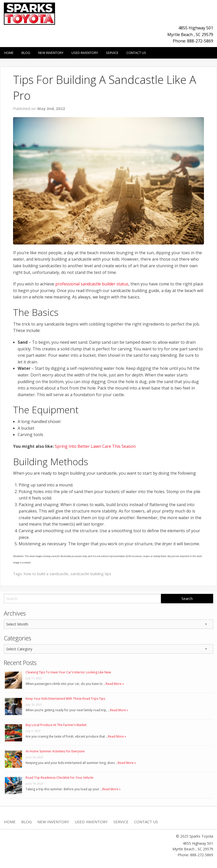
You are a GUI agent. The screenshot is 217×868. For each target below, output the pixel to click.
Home (9, 53)
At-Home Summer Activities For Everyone (55, 751)
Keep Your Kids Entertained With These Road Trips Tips (65, 699)
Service (112, 53)
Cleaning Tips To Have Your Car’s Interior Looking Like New (68, 672)
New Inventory (51, 53)
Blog (26, 53)
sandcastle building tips (91, 574)
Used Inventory (85, 53)
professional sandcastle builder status (92, 284)
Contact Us (136, 53)
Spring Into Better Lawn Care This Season (95, 446)
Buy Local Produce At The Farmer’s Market (56, 725)
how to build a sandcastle (46, 574)
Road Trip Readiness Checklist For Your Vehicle (59, 778)
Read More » (115, 684)
